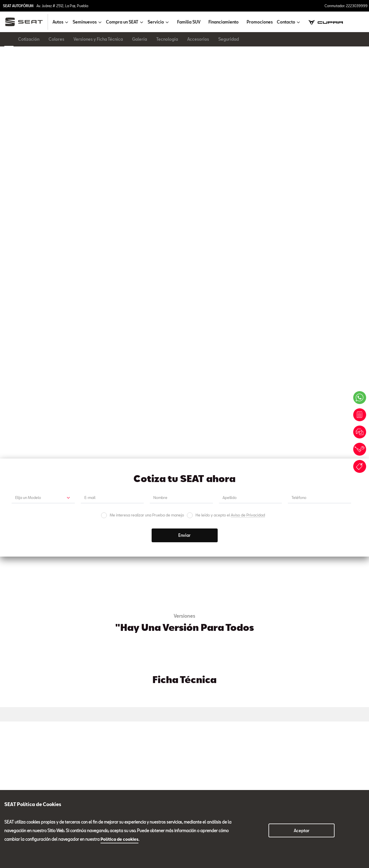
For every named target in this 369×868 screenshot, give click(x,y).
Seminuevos (239, 657)
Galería (140, 39)
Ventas (17, 662)
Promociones (260, 22)
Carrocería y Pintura (320, 657)
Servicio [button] (156, 22)
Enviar (184, 167)
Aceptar (302, 831)
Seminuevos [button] (85, 22)
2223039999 (89, 773)
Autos (10, 757)
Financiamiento (224, 22)
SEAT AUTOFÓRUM (18, 6)
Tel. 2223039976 (311, 649)
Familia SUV (189, 22)
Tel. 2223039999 (23, 649)
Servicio (91, 657)
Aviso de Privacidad (248, 147)
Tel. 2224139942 (167, 649)
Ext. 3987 (52, 649)
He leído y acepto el (230, 147)
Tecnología (167, 39)
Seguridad (229, 39)
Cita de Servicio (229, 462)
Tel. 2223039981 (95, 649)
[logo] (26, 22)
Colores (56, 39)
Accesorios (198, 39)
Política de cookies (119, 839)
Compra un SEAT (20, 777)
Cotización (29, 39)
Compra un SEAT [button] (122, 22)
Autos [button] (58, 22)
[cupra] (326, 22)
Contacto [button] (286, 22)
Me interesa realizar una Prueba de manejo (147, 147)
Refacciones (167, 657)
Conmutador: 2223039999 (346, 6)
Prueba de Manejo (139, 462)
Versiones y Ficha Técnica (98, 39)
